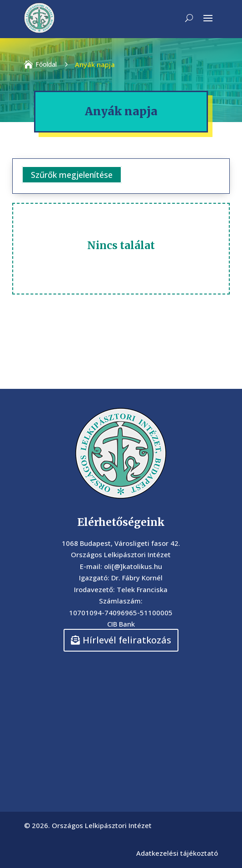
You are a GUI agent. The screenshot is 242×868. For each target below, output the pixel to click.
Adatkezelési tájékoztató (177, 853)
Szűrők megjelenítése (72, 175)
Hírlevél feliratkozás (127, 640)
